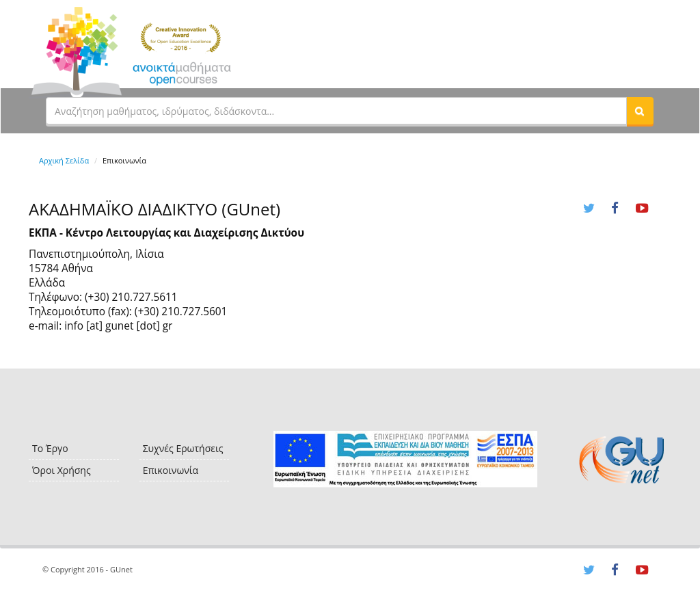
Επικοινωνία (171, 470)
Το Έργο (50, 448)
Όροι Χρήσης (62, 470)
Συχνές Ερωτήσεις (183, 448)
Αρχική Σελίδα (64, 160)
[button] (640, 111)
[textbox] (336, 111)
